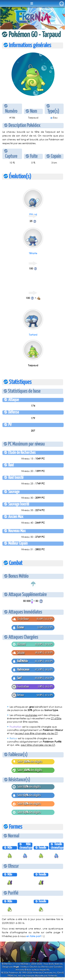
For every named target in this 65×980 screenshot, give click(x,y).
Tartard (33, 335)
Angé (16, 967)
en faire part (34, 936)
